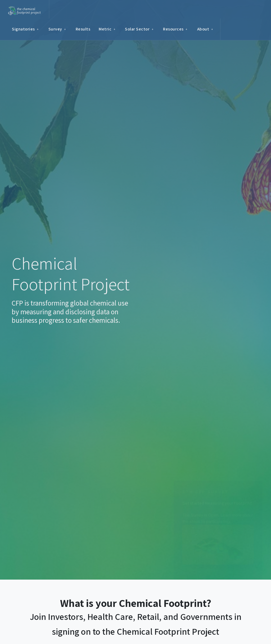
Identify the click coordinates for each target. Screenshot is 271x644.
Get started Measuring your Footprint (217, 503)
